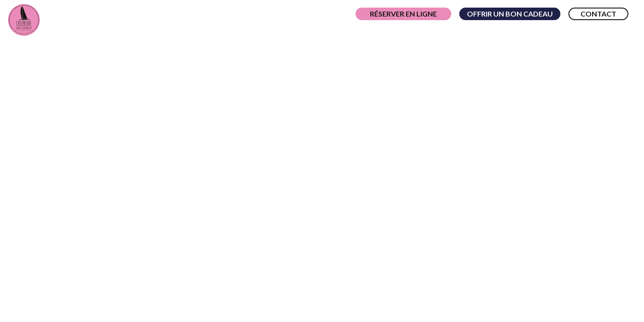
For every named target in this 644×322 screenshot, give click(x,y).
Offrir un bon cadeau (510, 14)
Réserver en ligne (403, 14)
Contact (598, 14)
